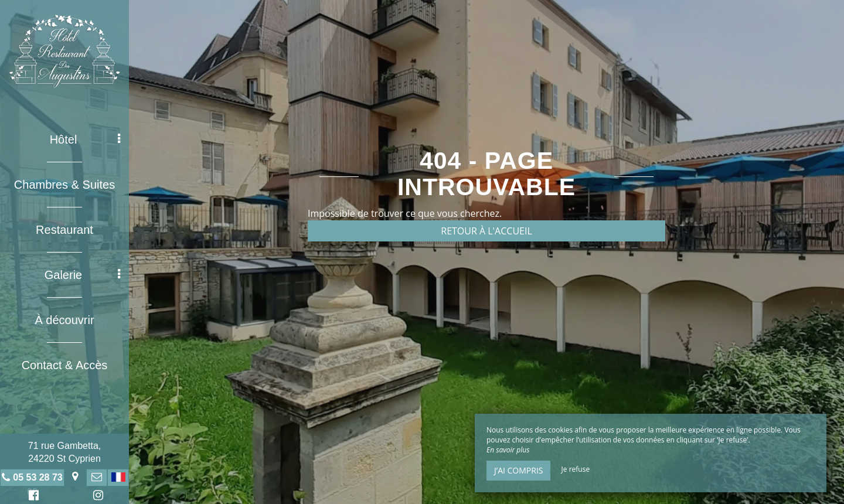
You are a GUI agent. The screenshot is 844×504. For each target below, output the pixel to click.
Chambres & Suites (64, 185)
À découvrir (64, 320)
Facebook (32, 497)
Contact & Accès (65, 365)
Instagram (96, 497)
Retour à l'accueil (486, 231)
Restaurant (64, 230)
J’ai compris (518, 470)
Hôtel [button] (85, 139)
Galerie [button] (82, 275)
